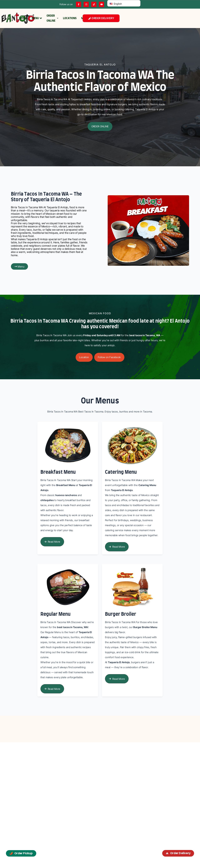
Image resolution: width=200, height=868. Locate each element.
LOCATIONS (70, 18)
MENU (37, 18)
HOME (23, 18)
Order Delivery (178, 853)
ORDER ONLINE (52, 18)
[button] (100, 126)
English (116, 4)
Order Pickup (21, 853)
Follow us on (66, 4)
